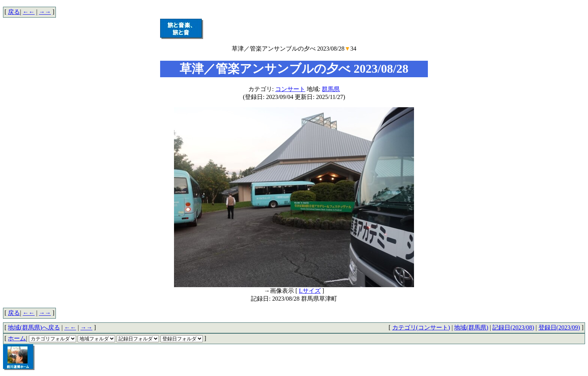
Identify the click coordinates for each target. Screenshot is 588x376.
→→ (45, 12)
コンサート (290, 89)
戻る (14, 12)
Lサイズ (310, 291)
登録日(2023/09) (559, 327)
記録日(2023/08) (513, 327)
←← (29, 12)
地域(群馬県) (471, 327)
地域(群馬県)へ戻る (34, 327)
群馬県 (331, 89)
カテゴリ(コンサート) (421, 327)
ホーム (17, 338)
